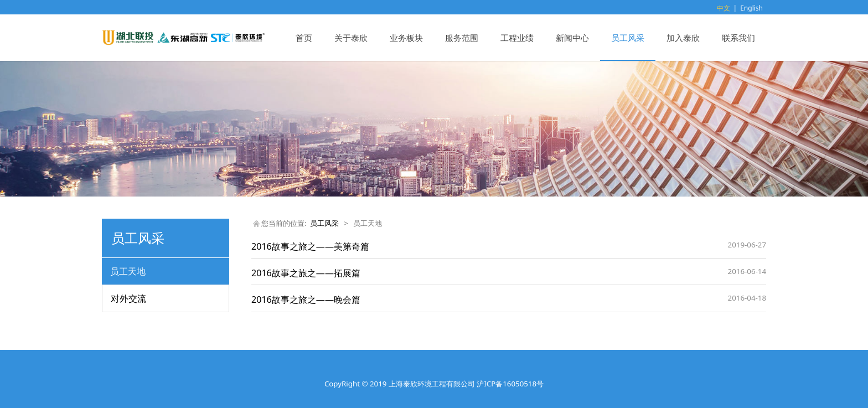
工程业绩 (517, 38)
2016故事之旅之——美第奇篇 (310, 246)
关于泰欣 (351, 38)
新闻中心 (572, 38)
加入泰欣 (683, 38)
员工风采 (628, 38)
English (751, 8)
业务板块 (406, 38)
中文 (724, 8)
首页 (304, 38)
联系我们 (738, 38)
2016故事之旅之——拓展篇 (306, 273)
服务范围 (462, 38)
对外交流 (128, 298)
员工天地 (128, 271)
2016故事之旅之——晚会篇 (306, 299)
